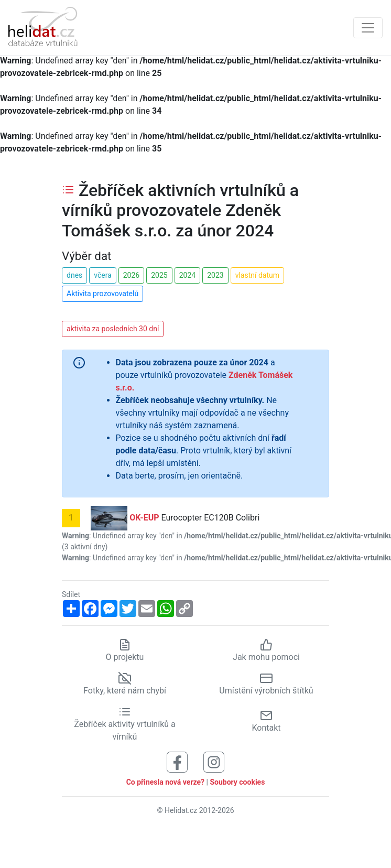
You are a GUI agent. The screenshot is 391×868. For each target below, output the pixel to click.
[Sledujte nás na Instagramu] (214, 761)
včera (103, 275)
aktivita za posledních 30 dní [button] (113, 329)
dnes (74, 275)
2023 (215, 275)
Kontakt (266, 721)
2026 (131, 275)
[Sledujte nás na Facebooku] (177, 761)
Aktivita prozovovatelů (102, 294)
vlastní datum (257, 275)
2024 (187, 275)
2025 (159, 275)
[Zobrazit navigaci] (368, 28)
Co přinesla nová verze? (165, 782)
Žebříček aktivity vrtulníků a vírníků (124, 724)
